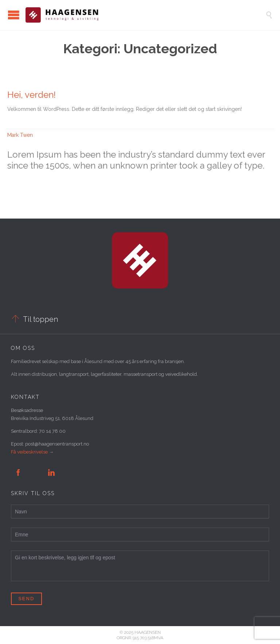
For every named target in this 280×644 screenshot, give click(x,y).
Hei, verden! (32, 95)
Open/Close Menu (14, 15)
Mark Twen (20, 135)
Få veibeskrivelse (29, 452)
